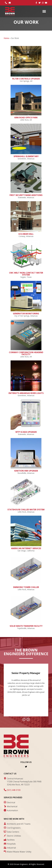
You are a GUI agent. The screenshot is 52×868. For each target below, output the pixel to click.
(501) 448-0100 (14, 790)
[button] (44, 11)
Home (6, 38)
